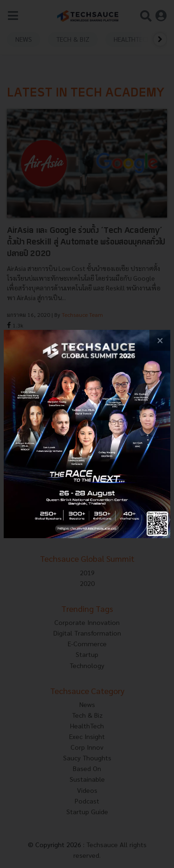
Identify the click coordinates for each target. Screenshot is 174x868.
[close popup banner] (160, 340)
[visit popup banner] (87, 434)
